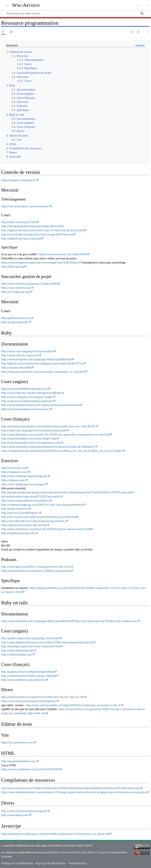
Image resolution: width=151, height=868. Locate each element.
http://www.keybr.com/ (15, 815)
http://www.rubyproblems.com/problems (26, 501)
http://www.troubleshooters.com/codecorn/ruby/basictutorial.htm (41, 405)
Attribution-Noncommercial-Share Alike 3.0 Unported (79, 852)
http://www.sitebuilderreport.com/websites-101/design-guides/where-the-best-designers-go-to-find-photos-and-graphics (74, 792)
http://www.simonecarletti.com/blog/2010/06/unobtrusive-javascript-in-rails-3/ (73, 705)
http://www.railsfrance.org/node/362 (23, 680)
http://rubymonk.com (14, 468)
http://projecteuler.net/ (15, 509)
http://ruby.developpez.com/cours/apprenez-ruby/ (31, 443)
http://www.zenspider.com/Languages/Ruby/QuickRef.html (36, 359)
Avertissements (78, 863)
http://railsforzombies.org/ (17, 654)
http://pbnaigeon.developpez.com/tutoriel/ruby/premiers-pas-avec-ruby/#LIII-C (49, 426)
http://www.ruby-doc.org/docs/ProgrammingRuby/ (32, 393)
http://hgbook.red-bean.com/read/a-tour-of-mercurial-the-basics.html (43, 230)
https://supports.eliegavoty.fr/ (19, 180)
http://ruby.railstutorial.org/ (17, 650)
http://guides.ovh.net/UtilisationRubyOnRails (28, 672)
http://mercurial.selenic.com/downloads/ (25, 206)
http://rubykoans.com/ (14, 472)
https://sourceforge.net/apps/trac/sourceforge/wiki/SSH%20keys (40, 262)
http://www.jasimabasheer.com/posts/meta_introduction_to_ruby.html (43, 372)
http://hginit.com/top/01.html (19, 222)
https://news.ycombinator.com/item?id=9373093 (30, 769)
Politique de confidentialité (17, 863)
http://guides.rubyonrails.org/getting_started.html (31, 638)
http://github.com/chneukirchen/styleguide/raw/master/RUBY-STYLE (43, 363)
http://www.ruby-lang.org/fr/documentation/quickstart (34, 430)
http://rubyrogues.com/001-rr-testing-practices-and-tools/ (36, 567)
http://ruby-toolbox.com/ (123, 621)
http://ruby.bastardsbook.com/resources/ (26, 409)
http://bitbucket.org (13, 267)
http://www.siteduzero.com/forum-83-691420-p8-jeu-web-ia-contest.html (46, 529)
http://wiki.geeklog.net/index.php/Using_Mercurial (31, 226)
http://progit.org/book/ (15, 322)
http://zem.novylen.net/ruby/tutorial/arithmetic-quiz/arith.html (39, 517)
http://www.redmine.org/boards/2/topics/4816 (30, 284)
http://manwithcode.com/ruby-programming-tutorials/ (34, 521)
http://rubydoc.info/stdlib (16, 367)
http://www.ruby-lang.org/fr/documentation (27, 351)
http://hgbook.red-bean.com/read (21, 238)
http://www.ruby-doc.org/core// (20, 355)
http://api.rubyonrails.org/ (90, 621)
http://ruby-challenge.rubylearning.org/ (24, 476)
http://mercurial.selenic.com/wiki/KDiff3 (63, 254)
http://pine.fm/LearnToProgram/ (20, 513)
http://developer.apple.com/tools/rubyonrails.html (31, 646)
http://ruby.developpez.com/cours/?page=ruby (29, 438)
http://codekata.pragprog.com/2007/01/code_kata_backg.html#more (42, 505)
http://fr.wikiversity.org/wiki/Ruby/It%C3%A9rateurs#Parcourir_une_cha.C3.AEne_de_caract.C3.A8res (62, 451)
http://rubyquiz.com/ (14, 480)
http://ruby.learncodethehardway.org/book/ (27, 401)
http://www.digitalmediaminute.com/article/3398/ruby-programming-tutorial (47, 642)
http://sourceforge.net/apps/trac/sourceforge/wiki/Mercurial (37, 234)
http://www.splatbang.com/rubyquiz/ (23, 484)
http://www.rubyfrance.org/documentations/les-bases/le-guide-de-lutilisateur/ (48, 447)
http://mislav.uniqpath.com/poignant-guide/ (27, 397)
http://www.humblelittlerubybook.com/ (25, 389)
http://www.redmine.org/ (16, 288)
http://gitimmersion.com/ (16, 318)
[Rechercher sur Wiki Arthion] (75, 13)
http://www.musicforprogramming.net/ (24, 811)
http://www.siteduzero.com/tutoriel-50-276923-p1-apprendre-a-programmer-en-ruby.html (55, 434)
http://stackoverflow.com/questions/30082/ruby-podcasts (36, 571)
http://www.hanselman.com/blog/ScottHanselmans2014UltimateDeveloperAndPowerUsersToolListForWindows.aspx (71, 788)
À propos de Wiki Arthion (51, 863)
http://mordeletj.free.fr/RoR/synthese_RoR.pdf (29, 676)
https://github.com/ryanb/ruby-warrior (24, 525)
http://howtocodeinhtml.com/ (19, 761)
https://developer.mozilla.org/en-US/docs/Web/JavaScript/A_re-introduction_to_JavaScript (55, 834)
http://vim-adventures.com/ (18, 742)
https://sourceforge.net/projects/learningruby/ (29, 701)
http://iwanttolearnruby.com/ (19, 533)
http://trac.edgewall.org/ (16, 292)
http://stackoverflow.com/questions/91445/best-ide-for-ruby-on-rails (43, 697)
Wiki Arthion (26, 5)
